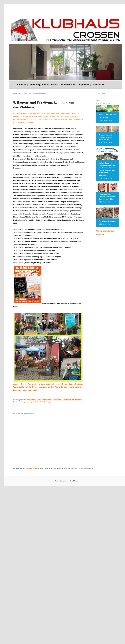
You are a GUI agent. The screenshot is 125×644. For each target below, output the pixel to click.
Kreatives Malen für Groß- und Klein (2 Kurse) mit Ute (106, 137)
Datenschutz (98, 85)
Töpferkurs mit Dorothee (107, 221)
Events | (46, 85)
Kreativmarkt (57, 400)
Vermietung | (35, 85)
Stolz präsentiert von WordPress (66, 481)
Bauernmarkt (31, 400)
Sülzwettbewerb (69, 400)
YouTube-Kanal (31, 468)
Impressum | (85, 85)
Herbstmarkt (48, 400)
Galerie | (55, 85)
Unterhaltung (45, 402)
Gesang (40, 400)
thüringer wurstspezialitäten (30, 402)
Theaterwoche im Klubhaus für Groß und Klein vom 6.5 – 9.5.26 (107, 197)
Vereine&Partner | (69, 85)
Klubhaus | (22, 85)
